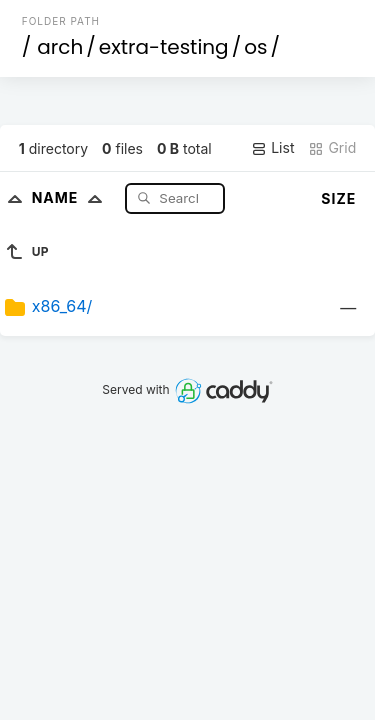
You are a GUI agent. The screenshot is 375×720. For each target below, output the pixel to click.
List (272, 148)
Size (338, 198)
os (255, 47)
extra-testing (164, 47)
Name (71, 197)
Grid (332, 148)
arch (60, 47)
